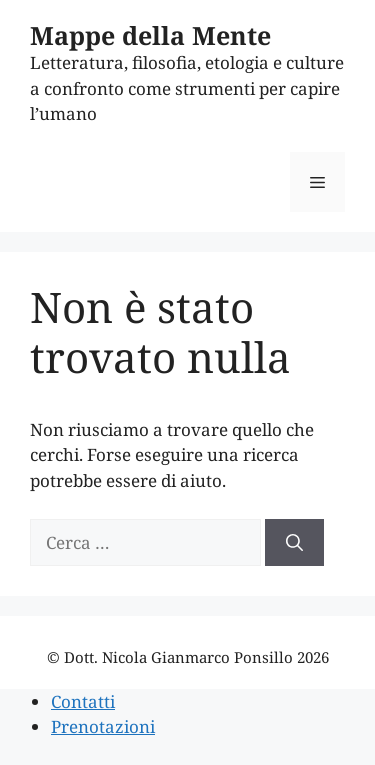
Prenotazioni (103, 726)
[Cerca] (294, 543)
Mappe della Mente (150, 35)
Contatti (83, 701)
